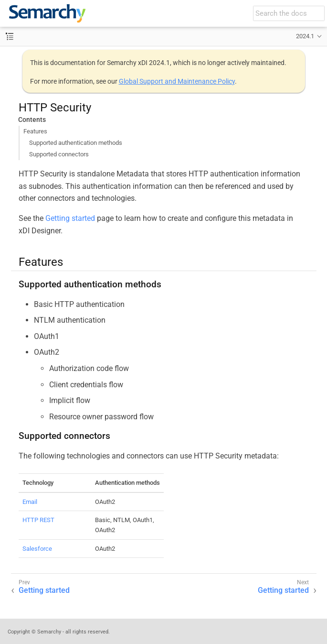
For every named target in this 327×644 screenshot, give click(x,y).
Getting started (70, 218)
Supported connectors (59, 154)
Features (35, 131)
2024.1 (305, 36)
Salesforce (37, 549)
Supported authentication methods (76, 143)
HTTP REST (38, 520)
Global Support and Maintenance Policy (177, 81)
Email (30, 502)
